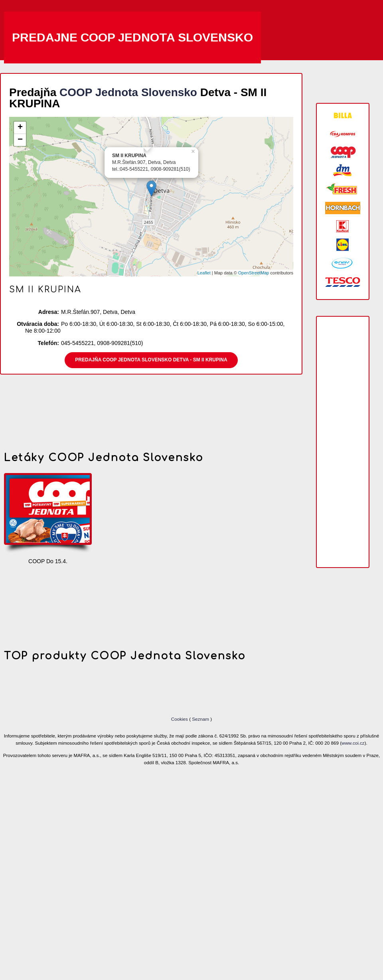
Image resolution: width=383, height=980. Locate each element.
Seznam (200, 719)
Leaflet (204, 273)
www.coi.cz (353, 743)
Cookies (180, 719)
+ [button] (20, 128)
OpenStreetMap (254, 273)
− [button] (20, 140)
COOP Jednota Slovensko (128, 92)
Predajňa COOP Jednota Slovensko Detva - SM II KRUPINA (151, 360)
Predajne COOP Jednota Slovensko (132, 37)
